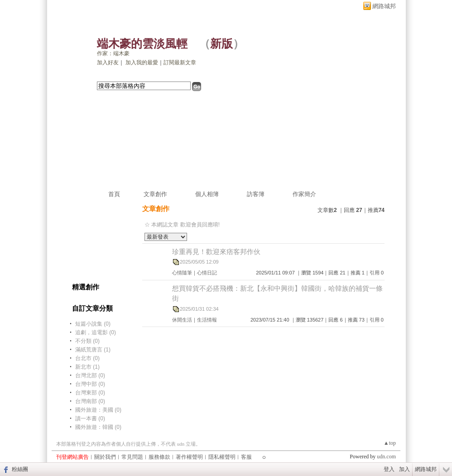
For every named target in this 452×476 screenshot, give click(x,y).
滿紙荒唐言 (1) (93, 350)
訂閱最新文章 (180, 63)
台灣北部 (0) (90, 375)
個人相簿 (207, 194)
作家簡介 (304, 194)
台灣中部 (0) (90, 384)
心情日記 (207, 273)
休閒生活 (182, 320)
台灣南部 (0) (90, 401)
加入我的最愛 (142, 63)
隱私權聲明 (222, 457)
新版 (221, 44)
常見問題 (132, 457)
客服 (246, 457)
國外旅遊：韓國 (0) (98, 427)
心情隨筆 (182, 273)
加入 (404, 469)
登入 (389, 469)
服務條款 (159, 457)
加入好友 (108, 63)
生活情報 (207, 320)
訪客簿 (256, 194)
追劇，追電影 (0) (96, 332)
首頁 (114, 194)
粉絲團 (20, 469)
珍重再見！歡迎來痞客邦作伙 (216, 252)
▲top (390, 443)
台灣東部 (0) (90, 393)
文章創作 (155, 194)
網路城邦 (384, 6)
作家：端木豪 (113, 53)
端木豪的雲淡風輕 (142, 44)
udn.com (386, 457)
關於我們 (105, 457)
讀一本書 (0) (90, 418)
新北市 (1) (87, 367)
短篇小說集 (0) (93, 324)
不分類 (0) (87, 341)
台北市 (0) (87, 358)
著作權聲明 (189, 457)
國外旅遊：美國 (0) (98, 410)
